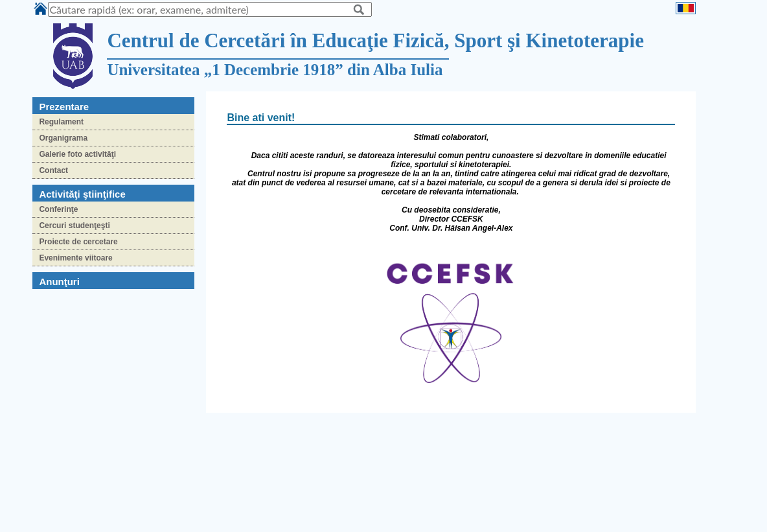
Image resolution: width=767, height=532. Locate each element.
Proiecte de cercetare (78, 242)
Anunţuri (59, 282)
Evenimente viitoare (75, 258)
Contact (53, 170)
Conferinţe (58, 209)
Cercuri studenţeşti (74, 226)
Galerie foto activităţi (77, 154)
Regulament (61, 122)
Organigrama (63, 138)
